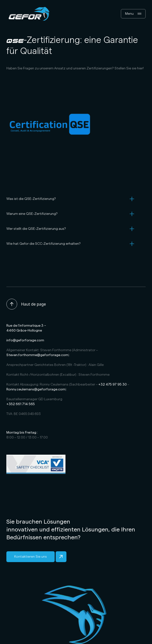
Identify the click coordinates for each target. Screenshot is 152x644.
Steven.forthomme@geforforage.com (37, 355)
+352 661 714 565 (21, 404)
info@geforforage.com (25, 340)
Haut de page (26, 304)
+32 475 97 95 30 (113, 385)
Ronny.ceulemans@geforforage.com (36, 389)
